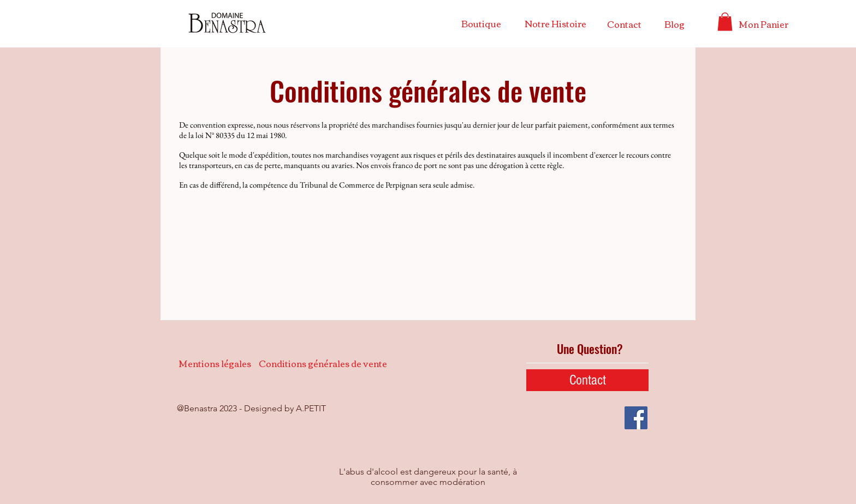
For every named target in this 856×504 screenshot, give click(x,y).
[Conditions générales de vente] (323, 363)
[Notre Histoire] (555, 23)
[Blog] (674, 24)
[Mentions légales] (215, 363)
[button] (725, 22)
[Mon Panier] (763, 24)
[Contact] (624, 24)
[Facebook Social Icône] (636, 418)
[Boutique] (481, 23)
